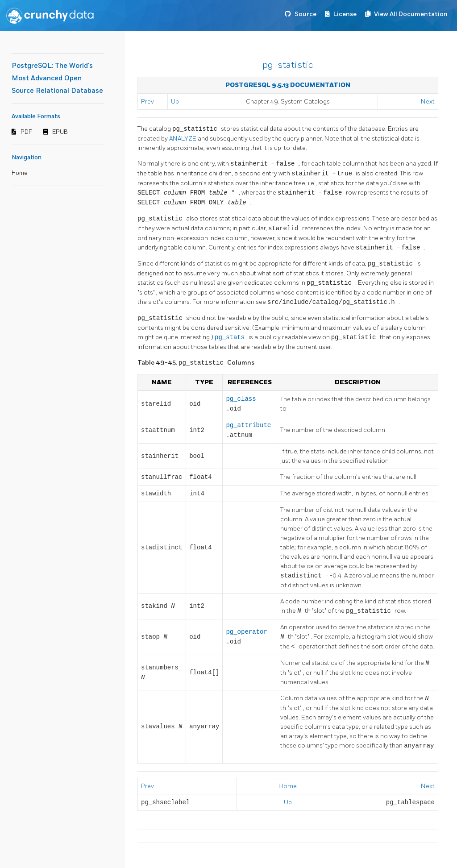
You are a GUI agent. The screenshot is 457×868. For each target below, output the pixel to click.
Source (305, 14)
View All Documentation (411, 14)
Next (428, 102)
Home (20, 173)
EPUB (60, 132)
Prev (147, 102)
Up (175, 102)
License (345, 14)
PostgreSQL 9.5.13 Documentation (288, 85)
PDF (26, 132)
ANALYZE (183, 139)
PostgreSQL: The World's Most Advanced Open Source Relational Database (57, 78)
